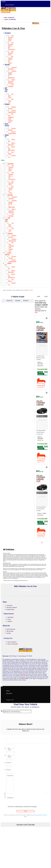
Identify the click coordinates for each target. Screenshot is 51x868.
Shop (5, 602)
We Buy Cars (11, 96)
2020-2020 (18, 290)
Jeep (22, 290)
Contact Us (12, 156)
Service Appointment (12, 132)
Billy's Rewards (12, 144)
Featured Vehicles (13, 68)
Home (4, 290)
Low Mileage (11, 86)
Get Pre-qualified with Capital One (11, 118)
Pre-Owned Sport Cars (11, 38)
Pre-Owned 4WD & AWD (11, 60)
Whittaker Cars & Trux (13, 28)
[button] (6, 12)
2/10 (36, 312)
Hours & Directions (12, 148)
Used (14, 290)
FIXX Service (7, 125)
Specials (7, 65)
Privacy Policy (33, 815)
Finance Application (12, 111)
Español (4, 2)
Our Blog (11, 153)
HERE (23, 677)
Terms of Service (43, 815)
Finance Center (12, 108)
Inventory (8, 33)
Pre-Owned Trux (11, 53)
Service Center (12, 129)
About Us (7, 136)
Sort (46, 297)
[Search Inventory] (17, 712)
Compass (26, 290)
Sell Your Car (6, 90)
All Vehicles (9, 290)
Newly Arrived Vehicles (12, 81)
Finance (7, 104)
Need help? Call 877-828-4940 (25, 825)
